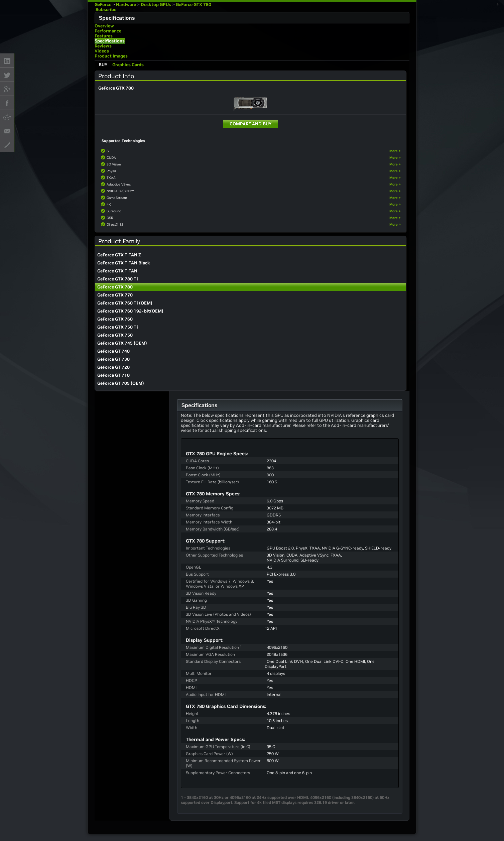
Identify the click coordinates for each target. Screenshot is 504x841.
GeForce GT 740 (113, 351)
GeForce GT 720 (113, 367)
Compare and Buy (250, 124)
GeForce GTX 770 (115, 295)
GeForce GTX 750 (115, 335)
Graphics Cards (128, 65)
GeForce (103, 5)
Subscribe (105, 10)
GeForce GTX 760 (115, 319)
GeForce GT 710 (113, 375)
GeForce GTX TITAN (117, 271)
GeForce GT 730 (113, 359)
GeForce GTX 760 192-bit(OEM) (130, 311)
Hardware (126, 5)
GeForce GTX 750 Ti (118, 327)
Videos (102, 51)
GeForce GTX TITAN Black (124, 263)
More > (395, 151)
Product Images (111, 56)
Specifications (110, 41)
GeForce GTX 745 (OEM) (122, 343)
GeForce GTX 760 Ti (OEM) (125, 303)
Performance (108, 31)
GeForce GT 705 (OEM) (121, 383)
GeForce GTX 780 (194, 5)
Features (104, 36)
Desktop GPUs (156, 5)
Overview (104, 26)
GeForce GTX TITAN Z (119, 255)
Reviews (103, 46)
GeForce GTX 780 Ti (118, 279)
